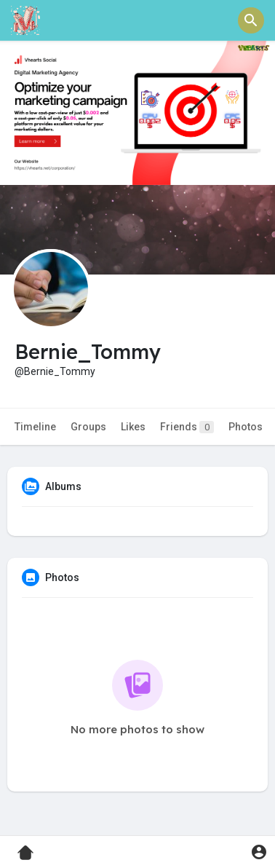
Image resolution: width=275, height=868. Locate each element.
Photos (246, 427)
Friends (187, 427)
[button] (251, 20)
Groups (88, 427)
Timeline (35, 427)
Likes (133, 427)
